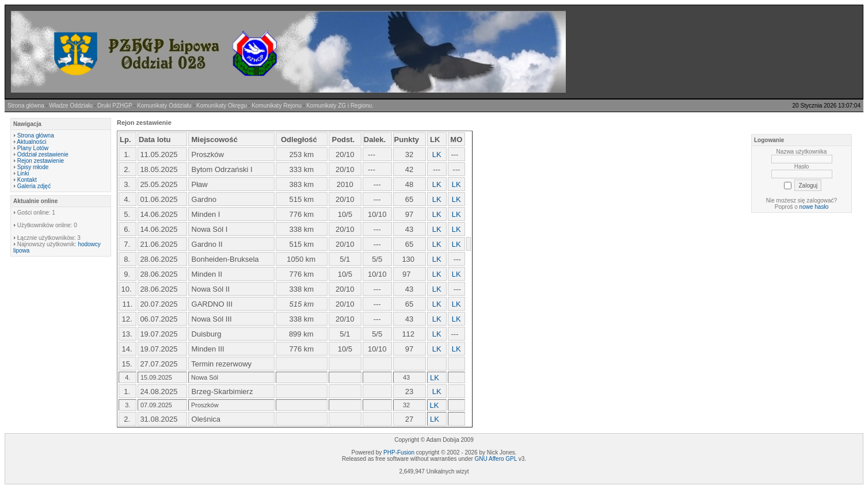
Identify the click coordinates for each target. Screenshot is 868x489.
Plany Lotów (33, 148)
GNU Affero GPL (496, 459)
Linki (23, 173)
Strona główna (36, 135)
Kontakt (27, 180)
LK (437, 304)
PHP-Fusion (399, 452)
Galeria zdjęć (34, 186)
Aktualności (31, 142)
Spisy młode (33, 167)
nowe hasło (814, 207)
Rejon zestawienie (41, 161)
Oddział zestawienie (43, 154)
